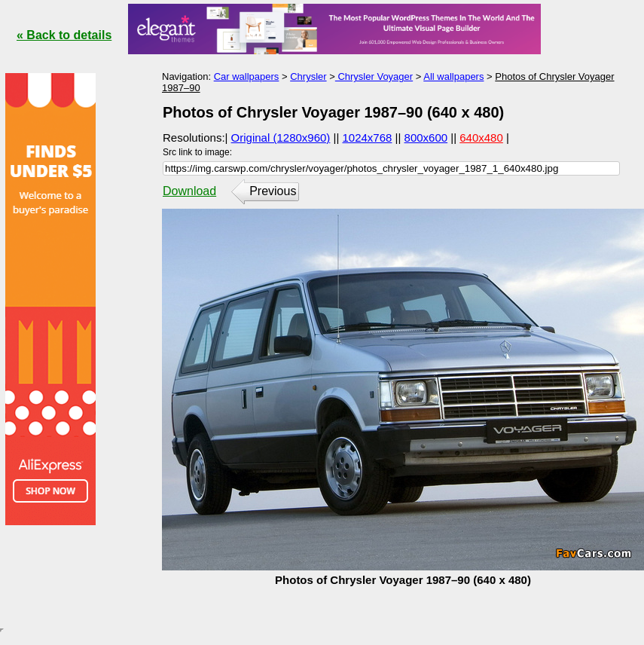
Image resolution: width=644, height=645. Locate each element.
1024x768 (368, 138)
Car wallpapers (247, 76)
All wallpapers (453, 76)
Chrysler (308, 76)
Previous (273, 191)
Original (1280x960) (281, 138)
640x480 (481, 138)
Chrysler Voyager (374, 76)
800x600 (426, 138)
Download (189, 191)
